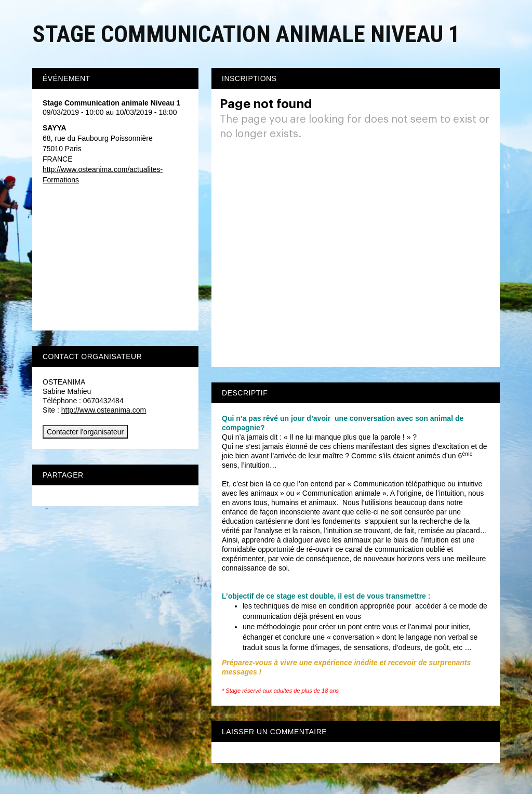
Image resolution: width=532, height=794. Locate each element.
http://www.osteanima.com (104, 410)
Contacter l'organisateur (85, 432)
